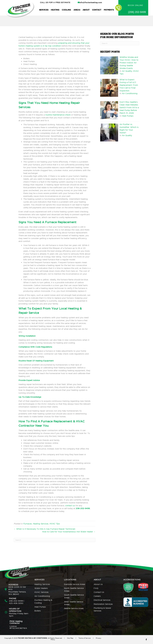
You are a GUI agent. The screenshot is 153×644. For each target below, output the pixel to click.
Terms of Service (85, 638)
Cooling (66, 10)
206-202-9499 (16, 601)
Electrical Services (102, 600)
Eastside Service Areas (75, 584)
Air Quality (127, 71)
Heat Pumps (128, 116)
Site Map (70, 638)
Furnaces (27, 524)
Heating (55, 10)
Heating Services (41, 524)
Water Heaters (41, 588)
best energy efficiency (61, 251)
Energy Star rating (53, 257)
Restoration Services (103, 604)
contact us (70, 506)
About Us (98, 584)
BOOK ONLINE (135, 5)
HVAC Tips (55, 524)
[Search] (55, 540)
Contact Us (99, 592)
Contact (97, 10)
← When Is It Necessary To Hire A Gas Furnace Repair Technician (45, 529)
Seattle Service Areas (74, 608)
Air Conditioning (130, 93)
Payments (109, 10)
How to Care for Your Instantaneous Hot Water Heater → (69, 532)
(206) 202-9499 (137, 12)
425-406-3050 (16, 603)
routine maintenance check (58, 115)
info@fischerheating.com (91, 2)
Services (44, 10)
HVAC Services (41, 592)
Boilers (38, 611)
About (86, 10)
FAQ (96, 588)
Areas (77, 10)
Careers (97, 596)
